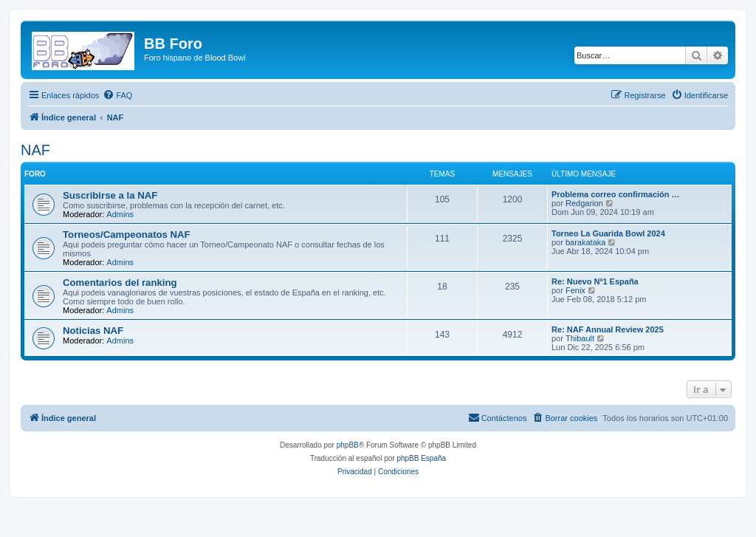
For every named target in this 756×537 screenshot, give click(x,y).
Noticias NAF (93, 331)
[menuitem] (117, 95)
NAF (35, 150)
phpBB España (421, 458)
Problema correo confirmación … (616, 194)
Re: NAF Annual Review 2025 (608, 329)
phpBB (348, 445)
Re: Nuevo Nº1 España (595, 281)
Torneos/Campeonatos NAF (127, 235)
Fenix (575, 290)
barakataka (585, 242)
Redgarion (584, 203)
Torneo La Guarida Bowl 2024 (608, 233)
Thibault (580, 338)
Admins (120, 214)
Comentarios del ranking (120, 283)
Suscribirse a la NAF (110, 195)
